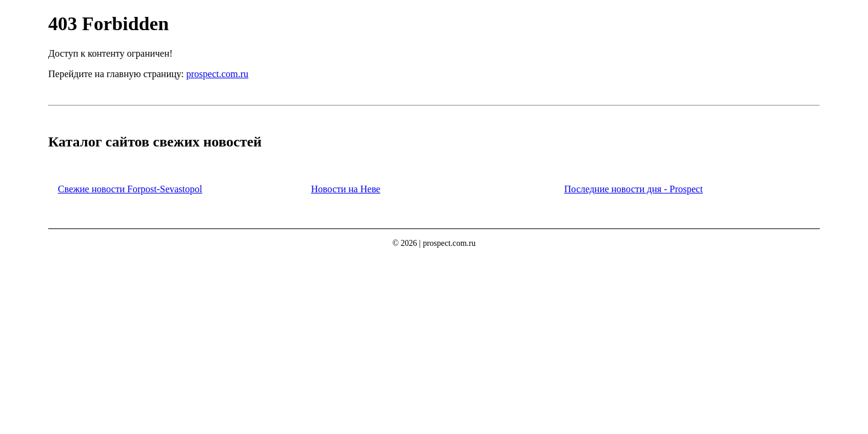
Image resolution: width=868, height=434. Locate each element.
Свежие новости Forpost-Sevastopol (130, 189)
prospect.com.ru (217, 74)
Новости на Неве (346, 189)
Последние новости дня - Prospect (634, 189)
